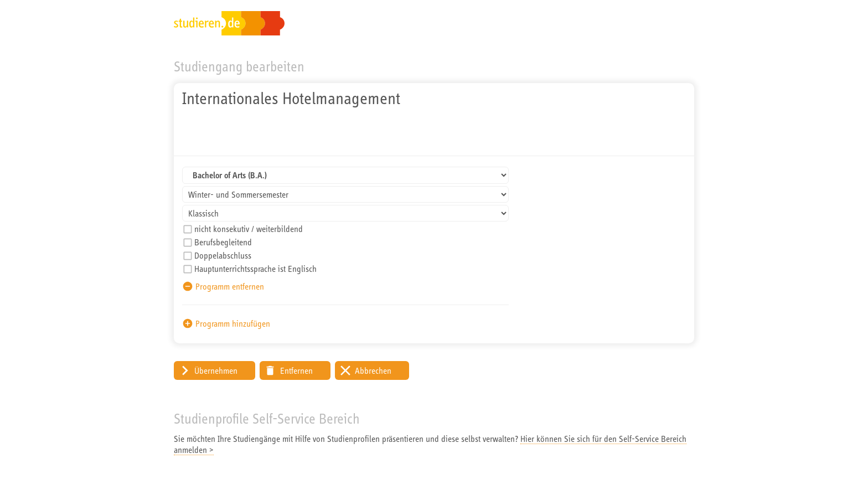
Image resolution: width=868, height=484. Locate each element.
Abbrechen (373, 370)
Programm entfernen (230, 286)
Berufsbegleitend (223, 242)
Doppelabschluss (223, 255)
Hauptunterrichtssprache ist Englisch (255, 269)
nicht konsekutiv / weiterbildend (249, 229)
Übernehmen (216, 370)
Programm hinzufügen (233, 323)
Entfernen (296, 370)
